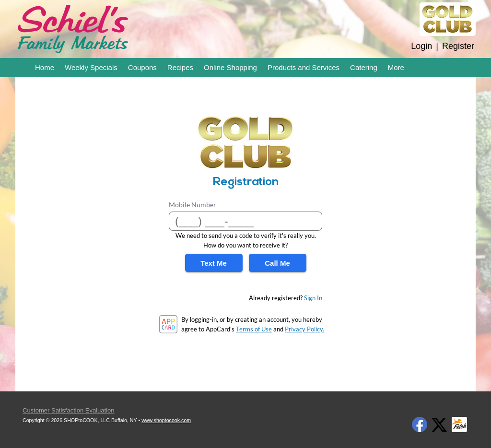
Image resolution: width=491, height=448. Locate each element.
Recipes (180, 67)
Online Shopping (230, 67)
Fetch (459, 424)
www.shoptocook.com (166, 420)
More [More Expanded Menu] (396, 67)
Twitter (439, 424)
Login (421, 46)
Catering (364, 67)
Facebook (420, 424)
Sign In (313, 298)
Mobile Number (193, 205)
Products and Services (304, 67)
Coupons (142, 67)
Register (458, 46)
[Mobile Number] (245, 221)
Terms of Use (254, 329)
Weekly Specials (91, 67)
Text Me (214, 263)
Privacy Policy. (304, 329)
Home (45, 67)
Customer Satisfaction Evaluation (68, 410)
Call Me (277, 263)
